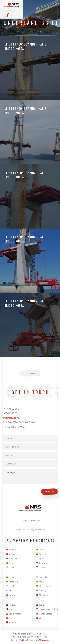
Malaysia (41, 577)
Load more (30, 374)
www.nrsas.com (30, 520)
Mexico (41, 582)
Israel (10, 586)
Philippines (42, 595)
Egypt (40, 559)
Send (50, 492)
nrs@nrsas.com (11, 418)
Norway (41, 591)
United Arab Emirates (47, 609)
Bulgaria (11, 559)
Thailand (11, 622)
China (40, 550)
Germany (42, 563)
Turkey (40, 605)
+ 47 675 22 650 (21, 640)
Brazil (10, 563)
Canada (11, 567)
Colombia (42, 554)
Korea (10, 591)
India (10, 577)
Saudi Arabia (13, 614)
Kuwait (11, 595)
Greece (41, 567)
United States (44, 614)
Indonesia (12, 582)
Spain (10, 618)
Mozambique (44, 586)
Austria (11, 554)
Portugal (11, 605)
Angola (11, 550)
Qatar (10, 609)
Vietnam (41, 618)
